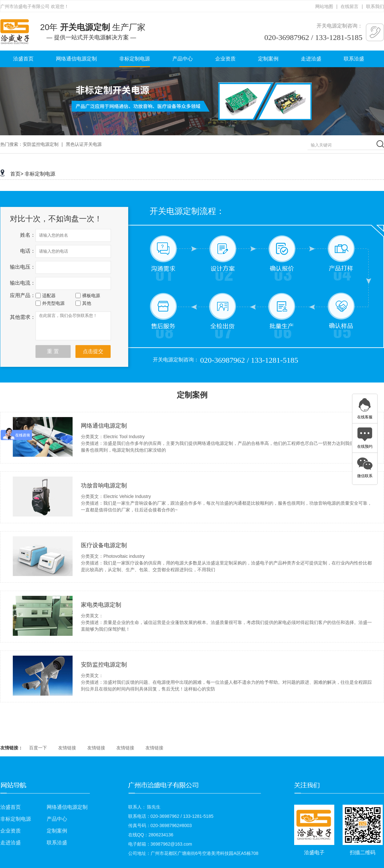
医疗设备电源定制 (104, 545)
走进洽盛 (311, 59)
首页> (17, 174)
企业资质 (225, 59)
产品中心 (183, 59)
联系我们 (375, 6)
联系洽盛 (354, 59)
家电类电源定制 (101, 605)
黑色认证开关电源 (84, 144)
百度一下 (38, 748)
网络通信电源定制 (76, 59)
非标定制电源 (135, 59)
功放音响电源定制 (104, 485)
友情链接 (67, 748)
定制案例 (268, 59)
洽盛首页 (23, 59)
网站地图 (324, 6)
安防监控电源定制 (41, 144)
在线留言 (349, 6)
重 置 (53, 351)
